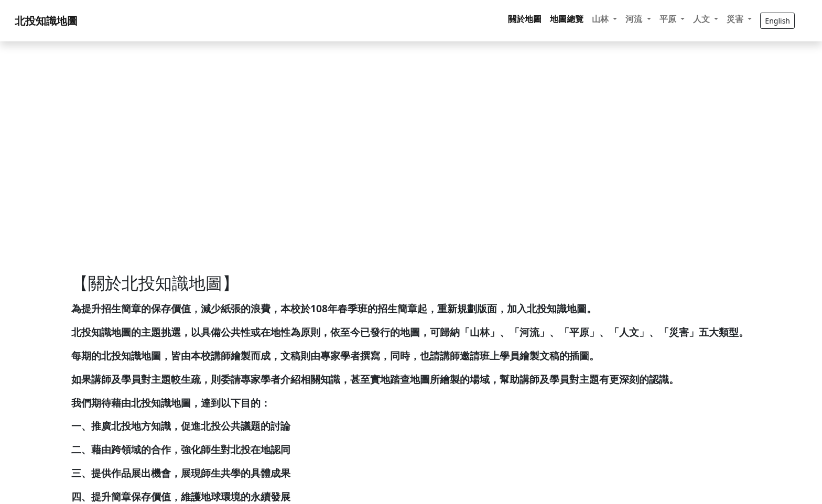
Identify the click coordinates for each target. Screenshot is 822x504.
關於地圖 (525, 19)
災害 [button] (736, 19)
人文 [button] (702, 19)
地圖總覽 (567, 19)
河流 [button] (635, 19)
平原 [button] (669, 19)
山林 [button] (601, 19)
